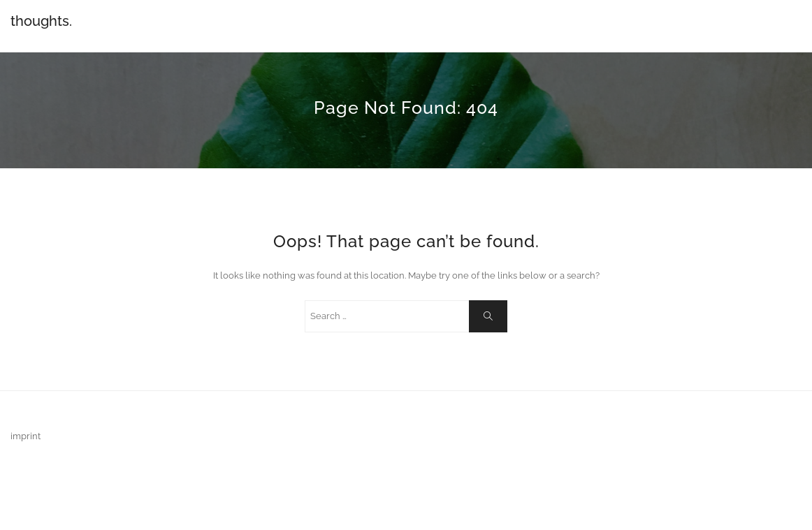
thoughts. (41, 21)
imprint (26, 436)
